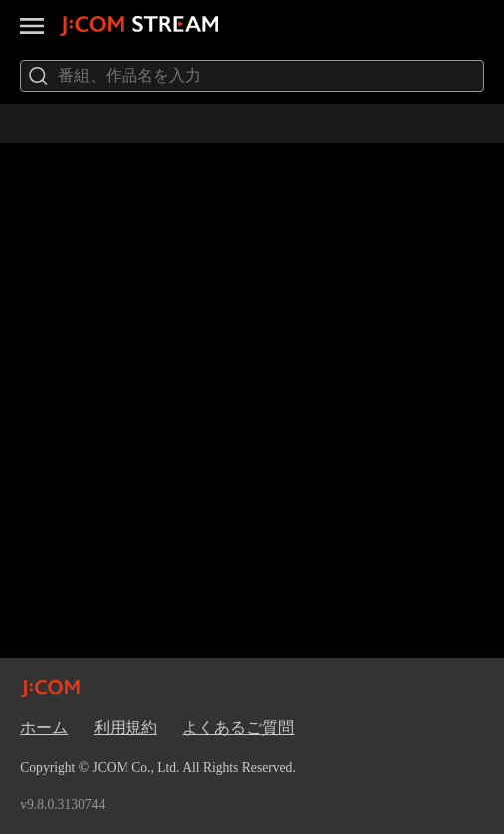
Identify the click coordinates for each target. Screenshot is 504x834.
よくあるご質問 (238, 728)
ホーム (44, 728)
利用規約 (126, 728)
